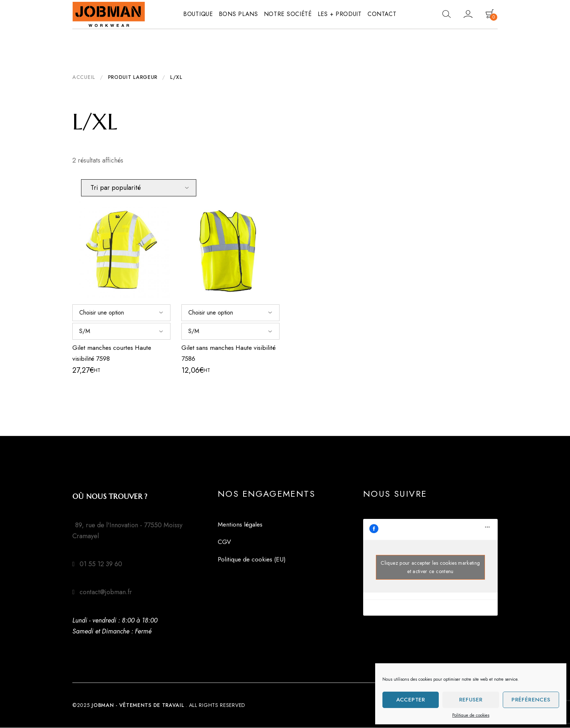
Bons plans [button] (238, 14)
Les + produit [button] (340, 14)
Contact (382, 14)
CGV (224, 542)
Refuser (471, 700)
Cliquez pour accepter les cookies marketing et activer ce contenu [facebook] (430, 567)
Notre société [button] (288, 14)
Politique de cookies (471, 715)
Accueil (84, 77)
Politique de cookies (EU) (253, 560)
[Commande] (139, 188)
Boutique (198, 14)
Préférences (531, 700)
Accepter (411, 700)
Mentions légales (241, 525)
